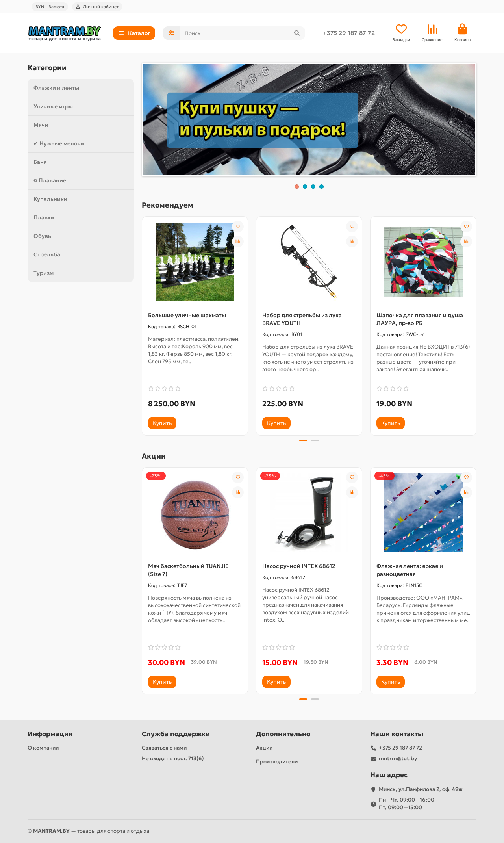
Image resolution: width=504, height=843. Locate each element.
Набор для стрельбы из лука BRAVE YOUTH (302, 319)
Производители (277, 762)
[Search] (243, 33)
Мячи (41, 125)
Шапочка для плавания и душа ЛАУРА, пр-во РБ (420, 319)
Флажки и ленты (56, 88)
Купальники (50, 199)
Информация (50, 734)
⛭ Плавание (50, 180)
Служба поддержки (176, 734)
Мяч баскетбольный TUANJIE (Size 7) (188, 570)
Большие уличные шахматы (187, 315)
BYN (50, 7)
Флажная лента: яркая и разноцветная (410, 570)
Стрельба (47, 254)
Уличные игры (53, 106)
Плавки (44, 217)
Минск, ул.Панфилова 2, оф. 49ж (421, 789)
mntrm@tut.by (398, 759)
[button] (303, 440)
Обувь (42, 236)
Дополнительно (283, 734)
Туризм (44, 273)
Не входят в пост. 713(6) (173, 759)
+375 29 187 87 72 (349, 33)
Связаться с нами (164, 748)
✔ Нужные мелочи (59, 143)
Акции (264, 748)
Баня (40, 162)
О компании (43, 748)
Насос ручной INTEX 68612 (299, 566)
